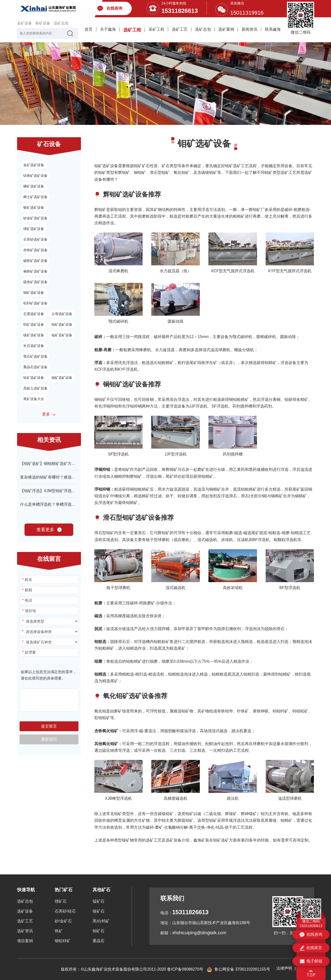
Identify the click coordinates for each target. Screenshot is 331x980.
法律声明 (284, 968)
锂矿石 (61, 901)
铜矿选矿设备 (34, 293)
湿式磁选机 (176, 588)
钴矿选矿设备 (34, 378)
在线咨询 (311, 935)
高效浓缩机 (233, 588)
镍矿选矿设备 (34, 335)
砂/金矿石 (63, 921)
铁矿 (59, 931)
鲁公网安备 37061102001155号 (239, 969)
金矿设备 (25, 23)
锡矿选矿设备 (62, 378)
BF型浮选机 (290, 588)
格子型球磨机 (118, 588)
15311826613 (180, 11)
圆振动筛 (176, 321)
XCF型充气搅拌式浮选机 (233, 271)
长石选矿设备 (34, 346)
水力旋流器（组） (176, 271)
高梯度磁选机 (176, 798)
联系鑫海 (273, 29)
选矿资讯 (25, 931)
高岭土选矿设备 (35, 388)
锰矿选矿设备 (62, 335)
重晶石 (99, 941)
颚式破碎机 (118, 321)
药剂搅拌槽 (233, 454)
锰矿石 (99, 901)
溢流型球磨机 (290, 798)
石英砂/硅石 (65, 911)
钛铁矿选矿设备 (35, 176)
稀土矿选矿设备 (35, 197)
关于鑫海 (108, 29)
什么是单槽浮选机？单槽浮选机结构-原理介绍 (60, 504)
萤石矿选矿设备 (35, 356)
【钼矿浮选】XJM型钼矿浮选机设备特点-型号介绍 (64, 491)
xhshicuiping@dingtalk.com (199, 933)
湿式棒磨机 (118, 271)
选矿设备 (25, 911)
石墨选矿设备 (34, 314)
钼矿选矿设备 (62, 324)
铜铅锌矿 (63, 941)
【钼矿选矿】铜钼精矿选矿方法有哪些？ (56, 464)
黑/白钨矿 (101, 921)
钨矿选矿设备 (34, 324)
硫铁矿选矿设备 (35, 282)
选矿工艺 (180, 29)
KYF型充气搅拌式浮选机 (290, 271)
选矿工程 (132, 30)
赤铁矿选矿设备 (35, 250)
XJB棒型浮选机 (118, 798)
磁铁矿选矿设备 (35, 261)
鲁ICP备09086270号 (185, 969)
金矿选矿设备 (34, 165)
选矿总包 (61, 23)
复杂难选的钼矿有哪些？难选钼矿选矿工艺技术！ (64, 477)
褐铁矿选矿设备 (35, 271)
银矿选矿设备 (34, 207)
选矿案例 (226, 29)
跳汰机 (233, 798)
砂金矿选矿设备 (35, 218)
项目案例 (25, 941)
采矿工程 (156, 29)
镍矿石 (99, 911)
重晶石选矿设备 (35, 367)
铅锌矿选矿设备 (35, 303)
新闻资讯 (250, 29)
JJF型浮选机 (176, 454)
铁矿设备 (43, 23)
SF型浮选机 (118, 454)
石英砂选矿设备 (35, 239)
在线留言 (311, 948)
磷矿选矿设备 (34, 186)
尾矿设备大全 (34, 399)
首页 (89, 29)
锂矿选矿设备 (34, 229)
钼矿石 (99, 931)
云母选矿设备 (62, 314)
